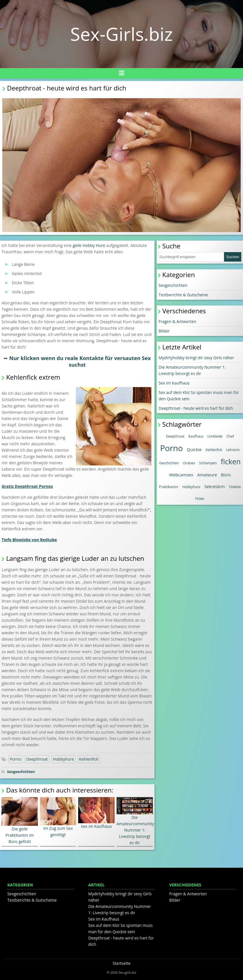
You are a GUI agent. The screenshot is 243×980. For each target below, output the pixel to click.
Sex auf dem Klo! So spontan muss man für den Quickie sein (199, 396)
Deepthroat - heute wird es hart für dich (196, 408)
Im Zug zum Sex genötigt (58, 817)
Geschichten (169, 463)
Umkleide (215, 436)
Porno (16, 759)
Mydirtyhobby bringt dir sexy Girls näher (196, 358)
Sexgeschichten (21, 772)
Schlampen (208, 463)
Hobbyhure (63, 759)
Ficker (200, 499)
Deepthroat (37, 759)
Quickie (194, 449)
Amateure (207, 475)
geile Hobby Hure (89, 245)
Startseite (122, 963)
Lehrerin (233, 450)
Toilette (235, 487)
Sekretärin (215, 486)
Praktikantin (168, 487)
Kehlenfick (89, 759)
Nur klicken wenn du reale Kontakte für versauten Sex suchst (80, 362)
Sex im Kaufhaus (96, 813)
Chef (230, 436)
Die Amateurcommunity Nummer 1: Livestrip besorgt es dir (135, 821)
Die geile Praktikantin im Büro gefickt (20, 821)
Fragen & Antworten (177, 321)
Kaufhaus (196, 436)
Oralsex (189, 463)
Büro (226, 475)
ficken (231, 461)
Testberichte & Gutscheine (183, 295)
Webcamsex (181, 475)
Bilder (164, 331)
